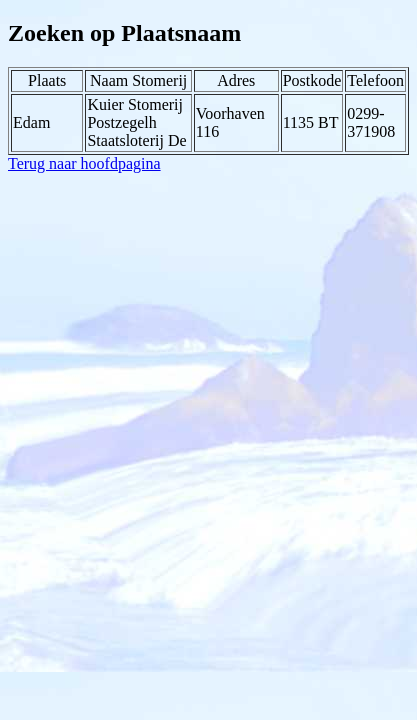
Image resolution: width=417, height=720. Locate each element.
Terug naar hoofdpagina (84, 163)
